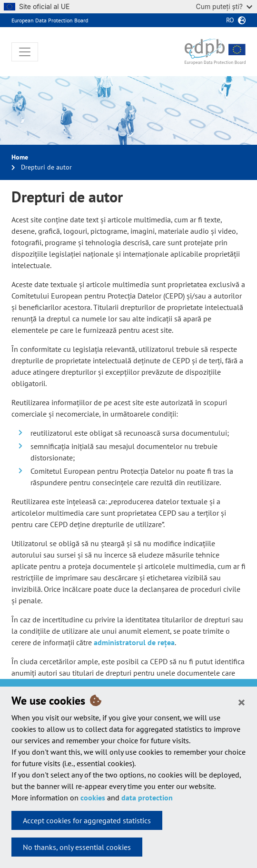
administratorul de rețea (134, 642)
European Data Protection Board (50, 20)
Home (20, 157)
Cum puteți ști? (224, 6)
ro (230, 20)
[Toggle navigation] (25, 52)
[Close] (242, 702)
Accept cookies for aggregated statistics (87, 820)
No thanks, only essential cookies (77, 847)
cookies (93, 798)
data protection (147, 798)
